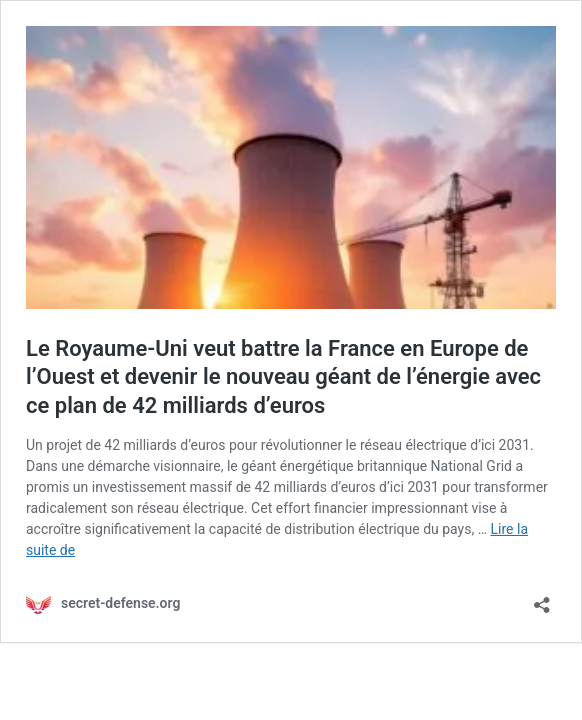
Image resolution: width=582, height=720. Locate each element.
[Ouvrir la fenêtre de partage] (542, 598)
